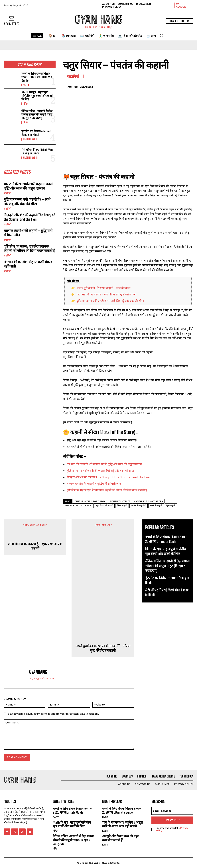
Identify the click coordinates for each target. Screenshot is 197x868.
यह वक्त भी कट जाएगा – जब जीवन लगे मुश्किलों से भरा (106, 294)
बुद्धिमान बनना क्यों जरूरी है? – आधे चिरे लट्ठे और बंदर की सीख (27, 201)
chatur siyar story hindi (90, 501)
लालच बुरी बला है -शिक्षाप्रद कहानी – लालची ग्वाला (103, 288)
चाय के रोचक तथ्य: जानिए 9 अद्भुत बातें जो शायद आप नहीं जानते (122, 824)
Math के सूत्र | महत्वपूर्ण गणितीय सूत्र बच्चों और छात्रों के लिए (37, 96)
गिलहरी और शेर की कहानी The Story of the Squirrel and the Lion (29, 217)
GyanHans (86, 87)
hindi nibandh (30, 139)
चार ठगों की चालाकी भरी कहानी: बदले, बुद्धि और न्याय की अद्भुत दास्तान (29, 186)
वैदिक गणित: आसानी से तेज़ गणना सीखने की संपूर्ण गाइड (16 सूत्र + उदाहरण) (37, 114)
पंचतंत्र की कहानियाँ (139, 506)
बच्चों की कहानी (156, 506)
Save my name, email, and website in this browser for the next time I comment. (53, 714)
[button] (162, 36)
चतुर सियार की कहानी (104, 506)
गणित (26, 104)
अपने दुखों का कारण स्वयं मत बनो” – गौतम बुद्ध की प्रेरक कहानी (103, 648)
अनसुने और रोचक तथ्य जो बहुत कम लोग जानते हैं (121, 838)
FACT (25, 85)
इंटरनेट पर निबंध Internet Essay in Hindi (36, 133)
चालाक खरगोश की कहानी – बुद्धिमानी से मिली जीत (28, 233)
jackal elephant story (149, 501)
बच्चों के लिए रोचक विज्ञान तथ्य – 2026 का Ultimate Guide (37, 77)
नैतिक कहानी (122, 506)
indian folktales (120, 501)
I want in (172, 820)
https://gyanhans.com (41, 678)
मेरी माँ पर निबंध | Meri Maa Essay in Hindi (37, 151)
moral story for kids (78, 506)
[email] (172, 811)
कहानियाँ (7, 193)
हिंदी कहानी (171, 506)
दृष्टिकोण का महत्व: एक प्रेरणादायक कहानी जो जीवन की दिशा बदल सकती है (29, 248)
